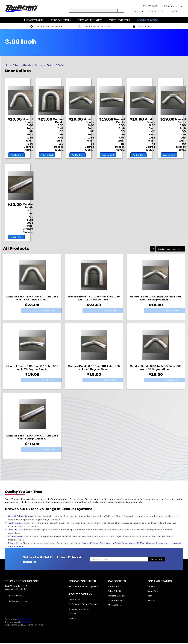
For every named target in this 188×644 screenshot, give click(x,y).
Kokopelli (27, 623)
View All (151, 601)
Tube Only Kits (62, 20)
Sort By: (161, 250)
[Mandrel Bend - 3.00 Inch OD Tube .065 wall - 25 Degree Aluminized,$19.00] (120, 134)
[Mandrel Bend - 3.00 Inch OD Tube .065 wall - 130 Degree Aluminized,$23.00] (28, 134)
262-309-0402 (148, 6)
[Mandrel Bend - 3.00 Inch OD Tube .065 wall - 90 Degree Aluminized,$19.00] (181, 134)
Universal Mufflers (136, 544)
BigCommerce (24, 620)
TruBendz (152, 587)
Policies (72, 614)
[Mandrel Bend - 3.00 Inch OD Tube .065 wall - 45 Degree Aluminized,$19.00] (150, 134)
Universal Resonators (156, 544)
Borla (150, 597)
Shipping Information (79, 610)
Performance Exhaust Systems (83, 587)
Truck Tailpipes (121, 20)
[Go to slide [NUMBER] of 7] (4, 261)
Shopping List (158, 11)
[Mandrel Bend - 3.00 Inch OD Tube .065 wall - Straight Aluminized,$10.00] (28, 219)
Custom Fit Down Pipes (94, 544)
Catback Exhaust (91, 20)
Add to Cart (16, 155)
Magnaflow (153, 592)
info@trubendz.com (172, 6)
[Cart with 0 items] (176, 11)
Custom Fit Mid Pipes (116, 544)
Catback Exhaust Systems (21, 517)
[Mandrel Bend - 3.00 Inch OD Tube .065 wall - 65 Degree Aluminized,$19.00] (89, 134)
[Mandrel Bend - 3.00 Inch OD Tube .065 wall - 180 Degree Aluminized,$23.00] (58, 134)
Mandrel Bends (149, 20)
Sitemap (73, 619)
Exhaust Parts (35, 20)
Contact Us (74, 600)
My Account (139, 11)
